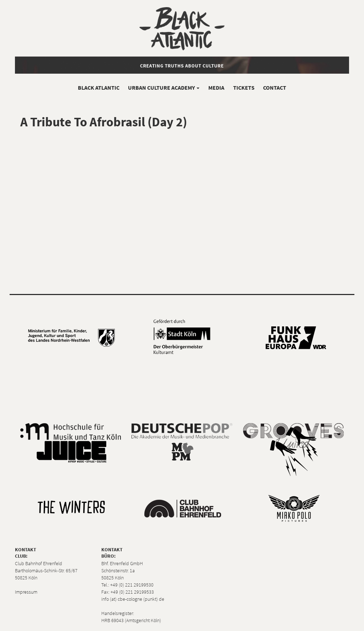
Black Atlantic (99, 88)
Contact (275, 88)
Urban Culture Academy (164, 88)
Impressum (26, 592)
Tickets (244, 88)
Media (216, 88)
